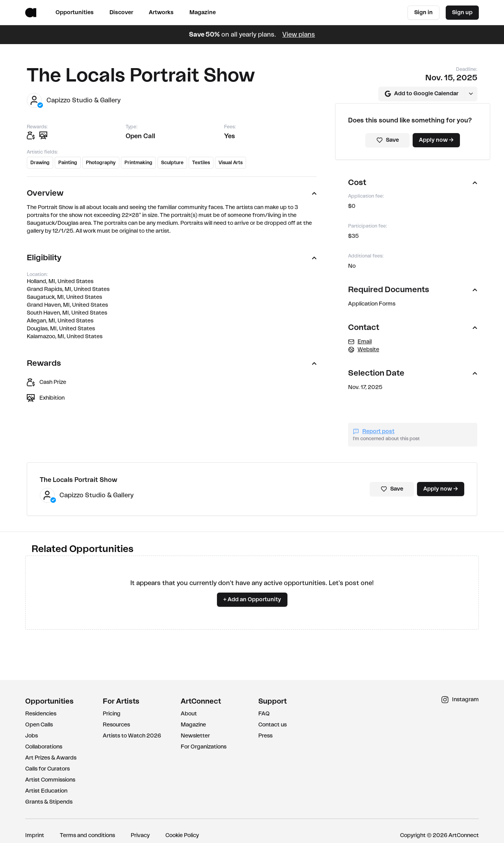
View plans (299, 35)
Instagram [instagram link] (460, 699)
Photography (101, 163)
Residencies (41, 713)
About (189, 713)
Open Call (140, 136)
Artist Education (46, 791)
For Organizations (204, 747)
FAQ (264, 713)
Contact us (272, 724)
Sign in (423, 13)
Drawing (40, 163)
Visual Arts (231, 163)
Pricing (112, 713)
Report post (374, 431)
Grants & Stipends (49, 802)
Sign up (462, 13)
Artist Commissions (50, 780)
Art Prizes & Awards (51, 758)
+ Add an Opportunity (252, 599)
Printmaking (138, 163)
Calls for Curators (47, 769)
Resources (116, 724)
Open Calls (39, 724)
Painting (68, 163)
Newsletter (195, 736)
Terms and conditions (87, 835)
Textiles (201, 163)
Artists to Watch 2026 (132, 736)
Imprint (35, 835)
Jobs (31, 736)
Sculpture (172, 163)
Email (360, 341)
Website (364, 349)
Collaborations (44, 747)
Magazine (193, 724)
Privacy (140, 835)
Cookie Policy (182, 835)
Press (265, 736)
